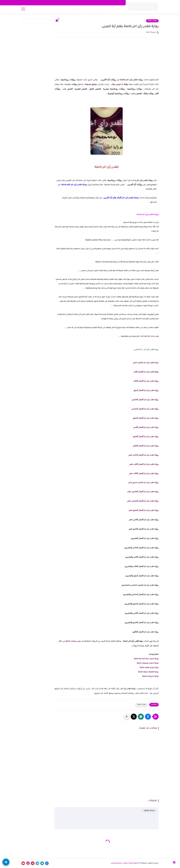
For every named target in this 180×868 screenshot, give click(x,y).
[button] (148, 717)
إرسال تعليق (149, 811)
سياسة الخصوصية (116, 3)
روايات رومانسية (116, 10)
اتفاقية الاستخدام (101, 3)
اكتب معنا (71, 3)
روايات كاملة (88, 10)
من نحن (89, 3)
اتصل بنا (80, 3)
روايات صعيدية (101, 10)
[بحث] (23, 10)
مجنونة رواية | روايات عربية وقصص (125, 863)
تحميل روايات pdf (73, 10)
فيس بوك (116, 85)
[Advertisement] (107, 60)
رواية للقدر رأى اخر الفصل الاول (145, 363)
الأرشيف (61, 3)
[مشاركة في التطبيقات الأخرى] (127, 717)
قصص (61, 10)
